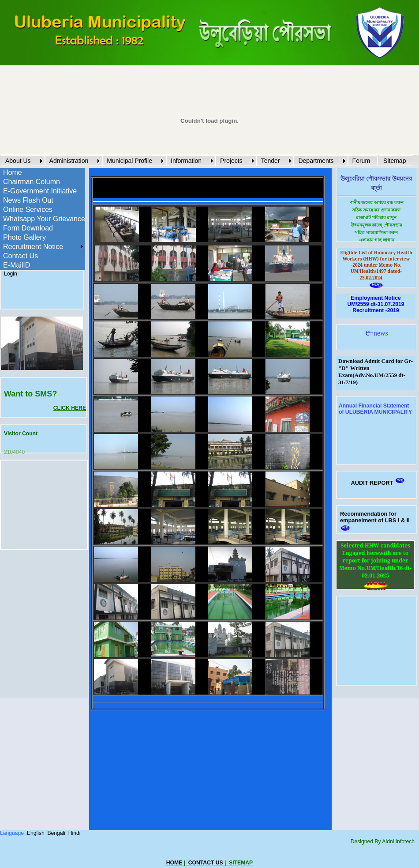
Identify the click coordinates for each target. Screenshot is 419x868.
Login (11, 274)
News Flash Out (28, 200)
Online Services (28, 209)
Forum (361, 161)
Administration (69, 161)
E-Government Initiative (40, 191)
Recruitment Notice (33, 247)
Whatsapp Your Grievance (44, 219)
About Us (18, 161)
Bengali (56, 833)
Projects (231, 161)
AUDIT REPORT (372, 483)
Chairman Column (32, 182)
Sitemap (395, 161)
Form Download (28, 228)
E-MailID (17, 265)
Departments (316, 161)
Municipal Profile (129, 161)
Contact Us (21, 256)
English (36, 833)
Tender (271, 161)
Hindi (75, 833)
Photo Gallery (24, 237)
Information (186, 161)
